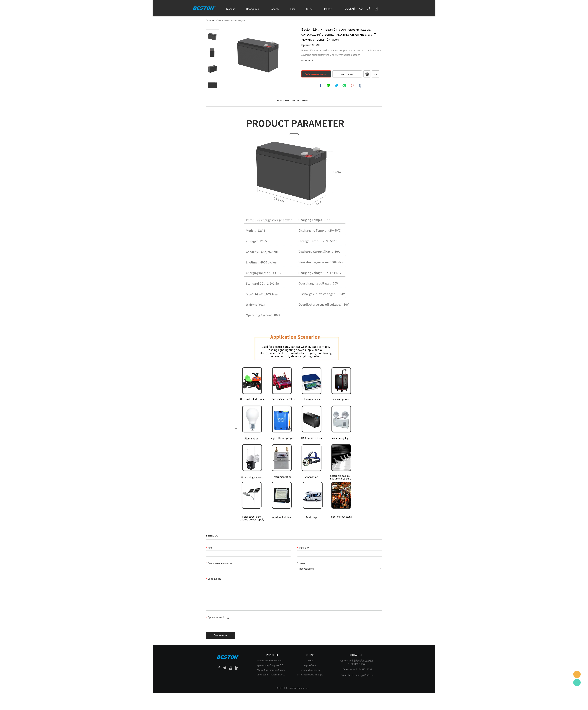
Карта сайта (310, 665)
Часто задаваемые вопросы (311, 675)
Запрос (328, 9)
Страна (301, 563)
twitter (336, 86)
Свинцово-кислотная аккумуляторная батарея (282, 675)
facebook (320, 86)
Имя (209, 548)
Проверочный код (217, 617)
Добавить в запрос (316, 74)
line (328, 86)
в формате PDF (367, 74)
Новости (274, 9)
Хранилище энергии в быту (272, 665)
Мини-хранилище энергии (272, 670)
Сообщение (213, 579)
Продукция (252, 9)
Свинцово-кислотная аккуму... (231, 20)
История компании (310, 670)
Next (212, 95)
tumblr (360, 86)
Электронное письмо (219, 563)
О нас (309, 9)
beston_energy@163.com (361, 675)
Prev (212, 25)
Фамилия (303, 548)
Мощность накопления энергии (274, 660)
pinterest (352, 86)
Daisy (577, 674)
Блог (293, 9)
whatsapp (344, 86)
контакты (347, 74)
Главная (231, 9)
